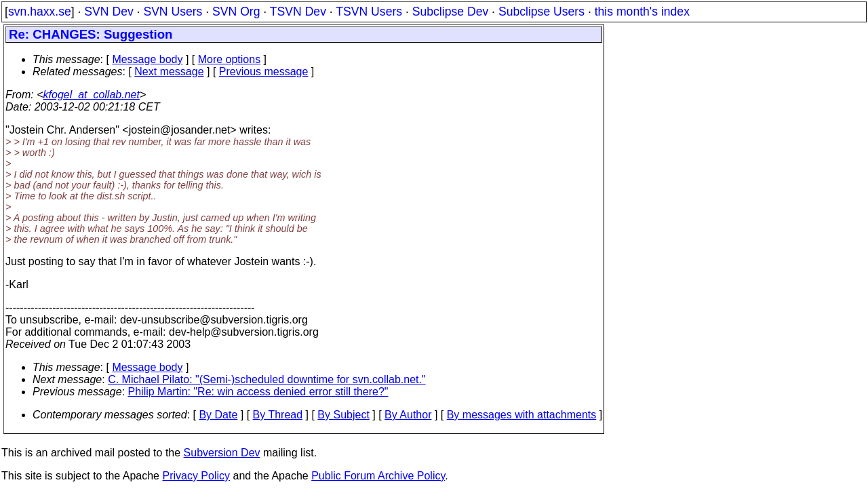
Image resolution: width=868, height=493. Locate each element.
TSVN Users (369, 12)
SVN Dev (108, 12)
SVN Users (173, 12)
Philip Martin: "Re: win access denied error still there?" (258, 392)
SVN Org (236, 12)
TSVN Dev (298, 12)
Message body (147, 59)
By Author (408, 415)
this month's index (642, 12)
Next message (169, 72)
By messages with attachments (522, 415)
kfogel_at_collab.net (92, 95)
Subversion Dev (222, 453)
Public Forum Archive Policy (378, 476)
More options (230, 59)
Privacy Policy (196, 476)
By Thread (278, 415)
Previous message (264, 72)
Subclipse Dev (450, 12)
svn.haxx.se (40, 12)
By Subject (343, 415)
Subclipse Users (541, 12)
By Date (218, 415)
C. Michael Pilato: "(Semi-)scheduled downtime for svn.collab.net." (267, 379)
